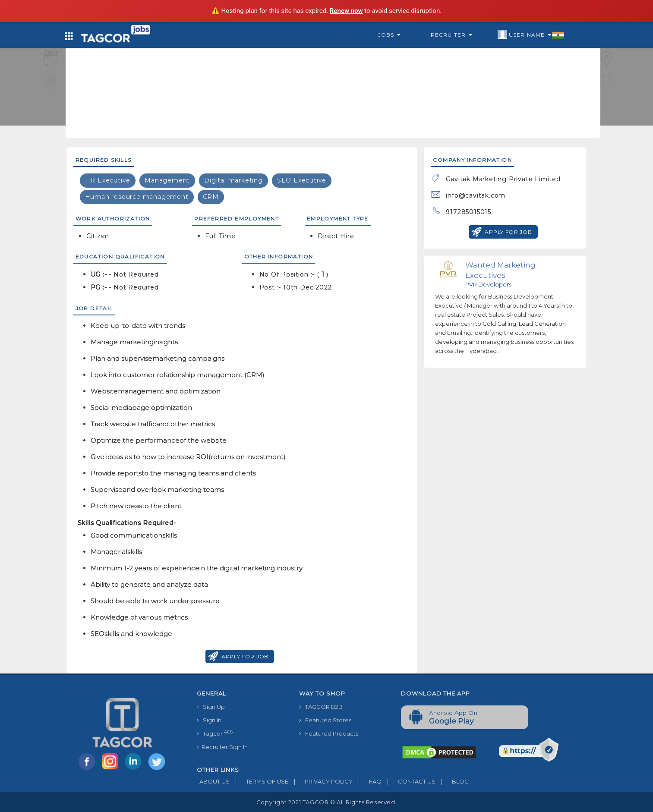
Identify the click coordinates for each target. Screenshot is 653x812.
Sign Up (211, 707)
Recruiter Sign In (222, 747)
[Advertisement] (333, 69)
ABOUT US (213, 781)
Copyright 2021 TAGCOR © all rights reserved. (326, 802)
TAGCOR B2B (321, 707)
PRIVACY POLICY (320, 781)
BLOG (452, 781)
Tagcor (215, 733)
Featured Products (329, 733)
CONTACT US (409, 781)
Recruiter (451, 35)
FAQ (367, 781)
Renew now (346, 11)
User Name (531, 35)
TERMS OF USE (259, 781)
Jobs (389, 35)
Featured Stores (325, 720)
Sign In (209, 720)
